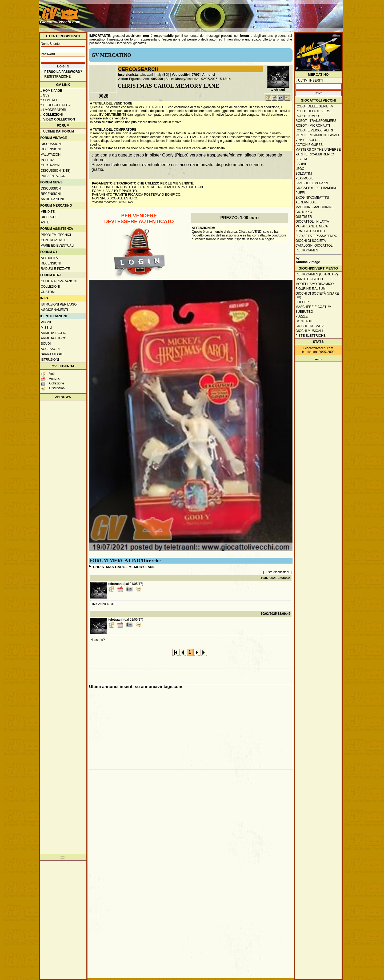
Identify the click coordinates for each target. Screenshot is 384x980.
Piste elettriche (311, 336)
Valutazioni (51, 155)
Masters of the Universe (318, 150)
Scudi (46, 344)
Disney (180, 79)
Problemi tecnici (56, 235)
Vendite (48, 212)
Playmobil (304, 178)
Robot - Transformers (316, 121)
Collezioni (50, 287)
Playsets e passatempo (316, 236)
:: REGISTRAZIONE (56, 77)
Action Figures (129, 79)
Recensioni (51, 149)
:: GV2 (45, 95)
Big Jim (301, 159)
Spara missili (52, 354)
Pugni (46, 322)
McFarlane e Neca (312, 226)
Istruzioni (50, 360)
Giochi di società (311, 241)
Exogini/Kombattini (312, 198)
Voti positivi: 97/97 (186, 75)
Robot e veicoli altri (314, 130)
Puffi (300, 193)
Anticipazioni (52, 199)
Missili (47, 328)
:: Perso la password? (62, 72)
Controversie (54, 240)
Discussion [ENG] (56, 171)
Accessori (50, 349)
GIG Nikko (304, 212)
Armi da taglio (54, 333)
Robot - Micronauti (313, 126)
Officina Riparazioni (59, 281)
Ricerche (49, 217)
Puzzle (302, 316)
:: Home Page (51, 91)
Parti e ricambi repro (315, 154)
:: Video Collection (58, 119)
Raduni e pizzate (55, 269)
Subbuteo (304, 312)
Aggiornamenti (54, 310)
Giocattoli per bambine (316, 188)
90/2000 (157, 79)
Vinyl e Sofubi (308, 140)
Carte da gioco (309, 279)
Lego (300, 169)
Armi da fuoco (54, 338)
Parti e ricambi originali (317, 135)
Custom (48, 292)
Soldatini (304, 174)
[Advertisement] (244, 13)
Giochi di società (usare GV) (317, 295)
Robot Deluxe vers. (313, 111)
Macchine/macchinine (315, 207)
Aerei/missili (306, 202)
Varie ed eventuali (57, 246)
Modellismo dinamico (315, 284)
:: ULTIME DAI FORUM (57, 131)
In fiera (48, 160)
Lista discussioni (277, 572)
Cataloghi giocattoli (314, 246)
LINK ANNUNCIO (103, 604)
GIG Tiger (304, 217)
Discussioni (51, 144)
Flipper (302, 302)
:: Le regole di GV (55, 105)
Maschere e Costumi (314, 307)
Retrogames (307, 250)
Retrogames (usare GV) (317, 274)
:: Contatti (49, 100)
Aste (45, 222)
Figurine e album (311, 289)
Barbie (301, 164)
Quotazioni (51, 165)
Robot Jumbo (307, 116)
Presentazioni (54, 176)
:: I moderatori (53, 110)
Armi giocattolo (310, 231)
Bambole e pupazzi (312, 183)
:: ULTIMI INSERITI (309, 81)
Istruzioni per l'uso (59, 304)
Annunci (209, 75)
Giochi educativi (310, 326)
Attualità (49, 258)
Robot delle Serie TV (314, 106)
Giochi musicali (309, 331)
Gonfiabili (304, 321)
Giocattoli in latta (312, 222)
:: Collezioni (51, 115)
